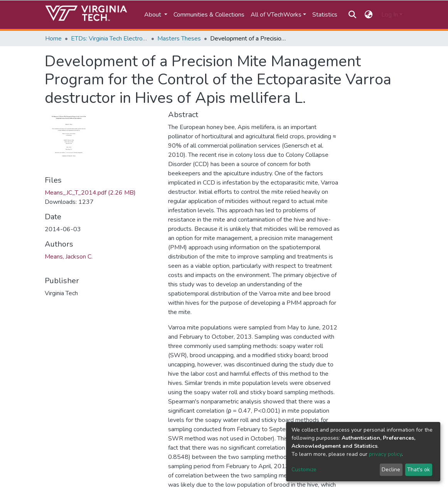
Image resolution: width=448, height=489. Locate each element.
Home (53, 39)
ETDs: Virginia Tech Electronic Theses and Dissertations (109, 39)
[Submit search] (352, 15)
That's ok (419, 470)
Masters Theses (179, 39)
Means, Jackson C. (69, 257)
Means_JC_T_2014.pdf (90, 193)
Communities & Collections (209, 15)
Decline (391, 470)
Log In (390, 15)
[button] (369, 15)
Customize (304, 470)
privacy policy (385, 454)
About (153, 15)
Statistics (325, 15)
